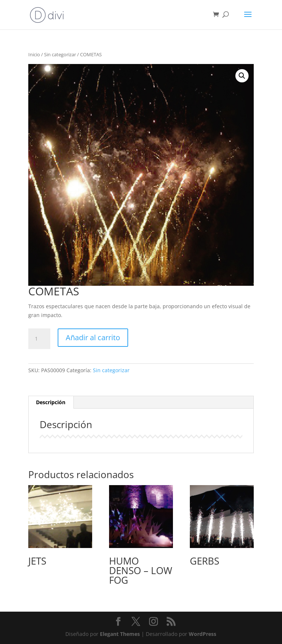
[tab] (51, 402)
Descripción (51, 402)
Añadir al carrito (93, 337)
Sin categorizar (60, 54)
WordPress (203, 634)
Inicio (34, 54)
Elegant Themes (120, 634)
